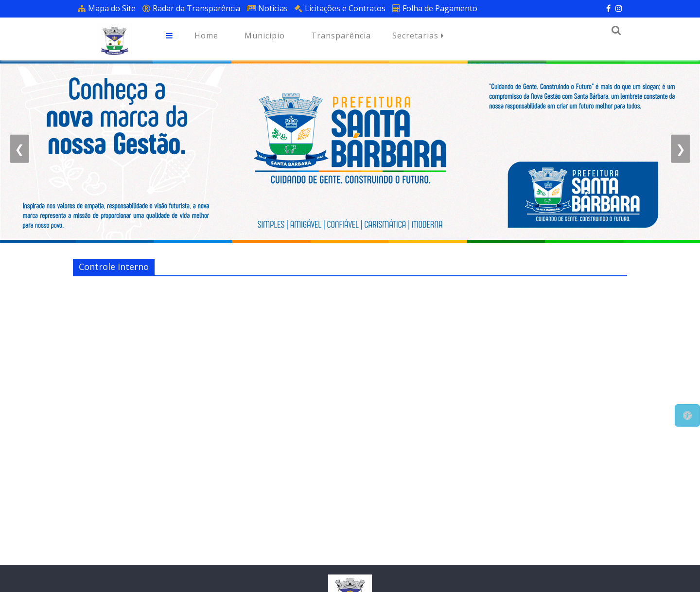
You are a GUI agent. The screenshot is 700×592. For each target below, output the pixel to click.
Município (265, 36)
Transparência (341, 36)
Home (206, 36)
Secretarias (418, 36)
